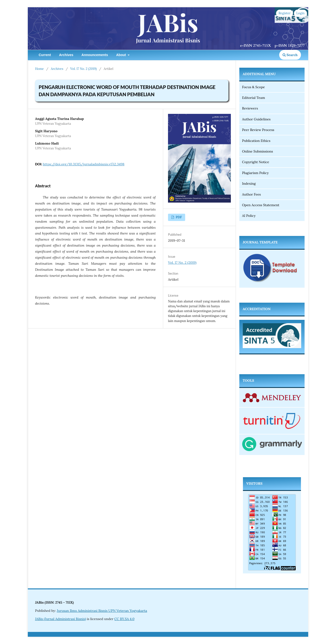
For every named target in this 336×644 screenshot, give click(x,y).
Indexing (249, 183)
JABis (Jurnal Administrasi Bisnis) (60, 619)
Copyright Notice (256, 162)
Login (300, 13)
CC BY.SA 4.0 (124, 619)
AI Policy (249, 216)
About (121, 55)
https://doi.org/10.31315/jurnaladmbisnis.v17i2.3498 (84, 164)
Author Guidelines (256, 119)
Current (45, 55)
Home (39, 69)
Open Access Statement (261, 205)
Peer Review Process (258, 130)
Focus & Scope (253, 87)
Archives (66, 55)
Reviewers (250, 108)
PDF (178, 217)
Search (290, 55)
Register (285, 13)
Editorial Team (253, 98)
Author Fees (251, 194)
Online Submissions (257, 151)
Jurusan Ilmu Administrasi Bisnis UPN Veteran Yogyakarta (102, 611)
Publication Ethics (256, 141)
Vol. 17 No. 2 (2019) (84, 69)
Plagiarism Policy (256, 173)
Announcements (95, 55)
